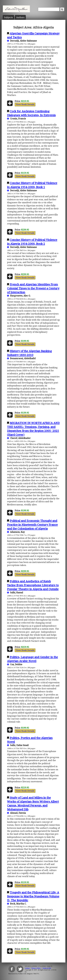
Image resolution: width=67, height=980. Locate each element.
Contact (27, 968)
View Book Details (25, 104)
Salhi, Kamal (15, 593)
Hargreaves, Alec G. (19, 296)
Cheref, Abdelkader (19, 438)
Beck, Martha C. (17, 904)
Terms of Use (47, 968)
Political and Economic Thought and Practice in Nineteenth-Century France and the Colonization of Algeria (32, 525)
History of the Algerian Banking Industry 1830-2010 (29, 353)
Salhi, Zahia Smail (18, 745)
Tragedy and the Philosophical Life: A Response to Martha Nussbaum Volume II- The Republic (33, 896)
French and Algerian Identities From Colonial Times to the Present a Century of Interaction (33, 288)
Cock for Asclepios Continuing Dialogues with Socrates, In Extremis (31, 113)
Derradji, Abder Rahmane (22, 41)
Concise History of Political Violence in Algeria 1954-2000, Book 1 (32, 185)
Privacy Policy (36, 968)
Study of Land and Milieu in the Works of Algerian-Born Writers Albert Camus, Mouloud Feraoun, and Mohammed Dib (33, 803)
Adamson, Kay (16, 532)
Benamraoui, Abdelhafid (21, 358)
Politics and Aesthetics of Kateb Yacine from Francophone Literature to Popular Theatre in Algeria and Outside (33, 585)
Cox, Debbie (15, 664)
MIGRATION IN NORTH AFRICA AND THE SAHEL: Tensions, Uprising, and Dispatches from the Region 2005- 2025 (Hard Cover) (33, 429)
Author (20, 17)
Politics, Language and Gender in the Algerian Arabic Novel (32, 659)
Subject (8, 17)
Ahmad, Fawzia (16, 813)
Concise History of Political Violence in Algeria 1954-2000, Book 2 (32, 242)
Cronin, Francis (16, 119)
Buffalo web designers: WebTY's (29, 974)
